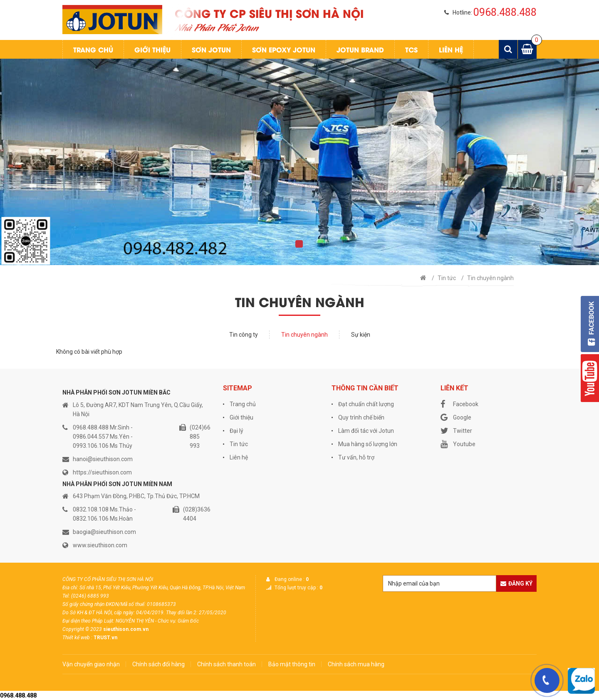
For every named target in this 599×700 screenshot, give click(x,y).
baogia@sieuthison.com (104, 532)
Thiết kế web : (77, 638)
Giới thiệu (152, 49)
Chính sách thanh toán (226, 664)
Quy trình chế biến (361, 417)
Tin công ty (244, 335)
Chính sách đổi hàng (158, 664)
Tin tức (447, 278)
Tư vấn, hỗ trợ (356, 457)
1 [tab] (299, 244)
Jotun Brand (360, 49)
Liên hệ (451, 49)
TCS (411, 49)
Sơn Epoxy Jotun (284, 49)
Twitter (456, 431)
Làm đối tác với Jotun (366, 431)
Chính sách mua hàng (356, 664)
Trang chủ (93, 49)
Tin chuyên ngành (490, 278)
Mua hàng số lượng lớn (368, 444)
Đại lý (236, 431)
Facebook (459, 404)
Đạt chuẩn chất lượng (366, 404)
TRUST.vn (105, 638)
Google (456, 417)
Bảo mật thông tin (292, 664)
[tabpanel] (299, 162)
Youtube (458, 444)
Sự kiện (361, 335)
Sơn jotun (211, 49)
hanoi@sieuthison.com (103, 459)
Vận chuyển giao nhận (91, 664)
